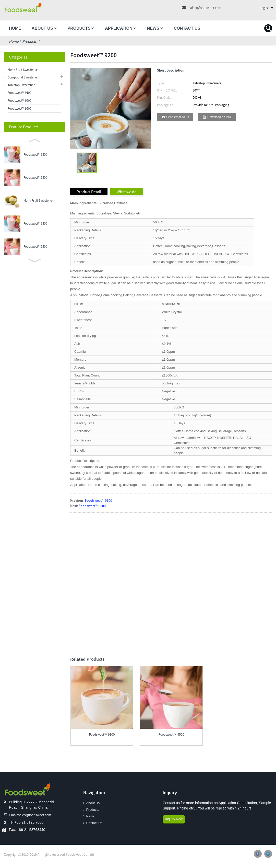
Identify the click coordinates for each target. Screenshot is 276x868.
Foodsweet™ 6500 (35, 155)
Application (119, 28)
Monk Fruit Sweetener (22, 70)
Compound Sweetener (23, 77)
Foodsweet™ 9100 (19, 93)
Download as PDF (220, 117)
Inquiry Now (175, 820)
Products (79, 28)
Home (15, 28)
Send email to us (178, 117)
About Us (42, 28)
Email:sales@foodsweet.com (32, 815)
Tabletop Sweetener (21, 85)
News (153, 28)
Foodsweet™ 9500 (19, 108)
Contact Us (187, 28)
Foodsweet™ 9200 (19, 101)
